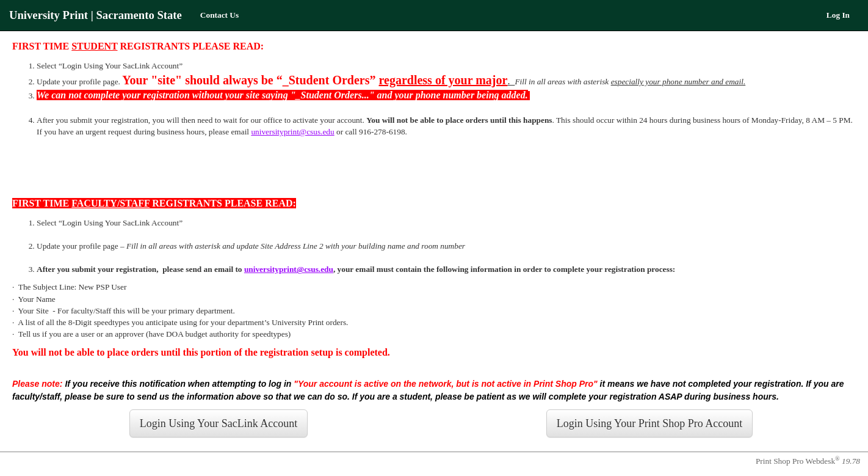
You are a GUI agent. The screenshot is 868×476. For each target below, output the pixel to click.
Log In (838, 15)
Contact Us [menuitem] (219, 15)
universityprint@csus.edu (292, 132)
